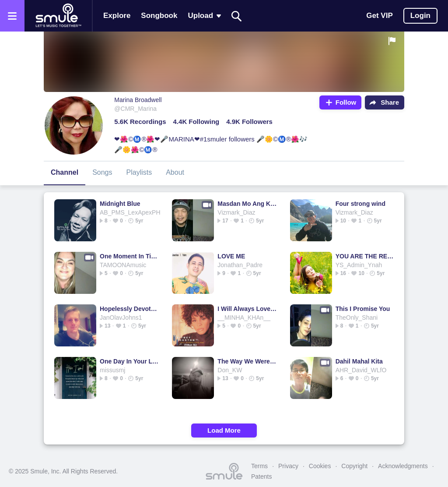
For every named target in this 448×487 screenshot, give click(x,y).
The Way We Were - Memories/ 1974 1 (247, 361)
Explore (117, 16)
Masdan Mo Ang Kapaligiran (247, 204)
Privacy (288, 466)
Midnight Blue (120, 204)
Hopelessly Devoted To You (129, 309)
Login (420, 16)
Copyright (354, 466)
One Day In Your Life (129, 361)
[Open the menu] (12, 16)
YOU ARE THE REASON (365, 256)
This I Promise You (363, 309)
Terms (259, 466)
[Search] (237, 16)
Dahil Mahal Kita (359, 361)
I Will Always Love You (247, 309)
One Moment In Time (129, 256)
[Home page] (58, 16)
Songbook (159, 16)
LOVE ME (231, 256)
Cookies (320, 466)
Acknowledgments (403, 466)
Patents (261, 476)
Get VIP (379, 16)
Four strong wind (360, 204)
